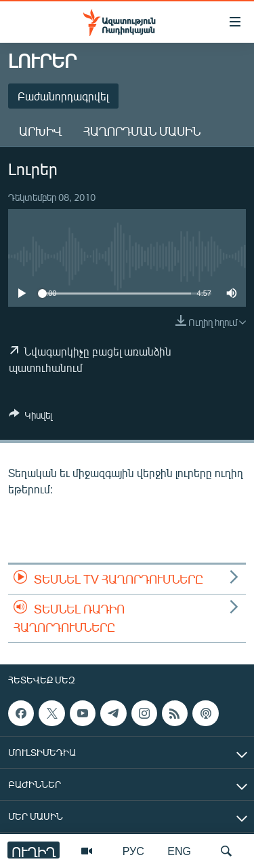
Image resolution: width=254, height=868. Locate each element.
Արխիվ (40, 131)
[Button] (30, 417)
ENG (179, 851)
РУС (133, 851)
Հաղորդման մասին (142, 131)
